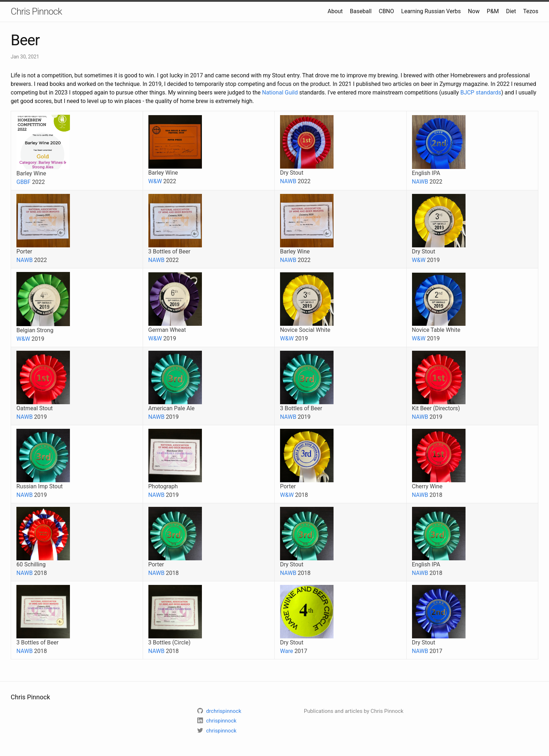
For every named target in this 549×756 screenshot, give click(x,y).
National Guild (280, 92)
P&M (493, 11)
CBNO (387, 11)
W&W (155, 181)
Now (474, 11)
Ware (286, 651)
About (335, 11)
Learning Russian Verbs (431, 11)
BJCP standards (481, 92)
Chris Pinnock (36, 11)
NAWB (288, 181)
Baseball (361, 11)
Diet (511, 11)
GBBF (24, 182)
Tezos (531, 11)
